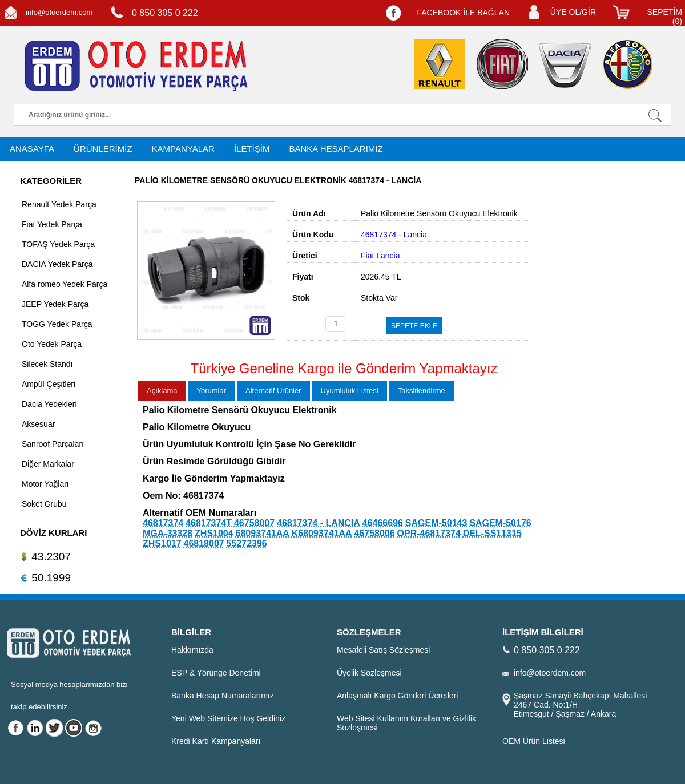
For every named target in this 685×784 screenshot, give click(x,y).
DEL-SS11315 (492, 533)
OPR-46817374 (429, 533)
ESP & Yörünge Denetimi (216, 673)
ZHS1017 (162, 543)
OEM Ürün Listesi (534, 741)
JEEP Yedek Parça (55, 304)
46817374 (163, 523)
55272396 (247, 543)
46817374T (209, 523)
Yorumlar (211, 391)
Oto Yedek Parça (52, 344)
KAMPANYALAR (183, 149)
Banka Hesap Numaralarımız (223, 696)
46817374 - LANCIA (319, 523)
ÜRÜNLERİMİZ (103, 149)
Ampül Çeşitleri (49, 384)
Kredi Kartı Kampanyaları (216, 741)
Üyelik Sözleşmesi (369, 673)
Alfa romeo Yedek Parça (65, 284)
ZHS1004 (214, 533)
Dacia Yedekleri (49, 404)
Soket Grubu (44, 504)
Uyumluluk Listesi (350, 391)
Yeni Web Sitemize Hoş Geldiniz (228, 718)
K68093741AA (322, 533)
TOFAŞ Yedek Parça (58, 244)
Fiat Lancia (380, 256)
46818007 (204, 543)
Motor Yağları (45, 484)
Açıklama (162, 391)
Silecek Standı (47, 364)
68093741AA (263, 533)
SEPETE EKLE (414, 326)
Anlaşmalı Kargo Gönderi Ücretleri (397, 696)
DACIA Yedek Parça (57, 264)
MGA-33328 (168, 533)
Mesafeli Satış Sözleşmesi (383, 650)
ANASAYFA (32, 149)
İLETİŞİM (252, 149)
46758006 (374, 533)
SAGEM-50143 (436, 523)
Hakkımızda (192, 650)
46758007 (254, 523)
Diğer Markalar (48, 464)
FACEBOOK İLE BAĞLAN (463, 13)
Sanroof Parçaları (53, 444)
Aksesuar (38, 424)
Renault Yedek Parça (59, 204)
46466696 (383, 523)
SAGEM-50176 (500, 523)
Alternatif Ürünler (273, 391)
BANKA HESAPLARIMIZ (336, 149)
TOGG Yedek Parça (57, 324)
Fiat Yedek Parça (52, 224)
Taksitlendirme (422, 391)
